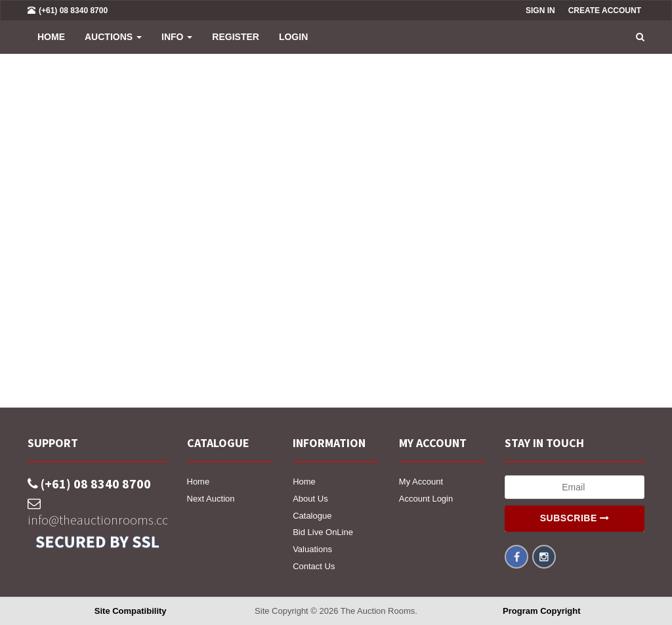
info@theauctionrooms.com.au (97, 512)
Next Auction (211, 499)
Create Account (605, 11)
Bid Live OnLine (323, 532)
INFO (177, 37)
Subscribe (575, 518)
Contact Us (314, 566)
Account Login (426, 499)
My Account (421, 482)
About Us (310, 499)
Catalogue (312, 516)
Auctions (113, 37)
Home (51, 37)
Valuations (312, 549)
